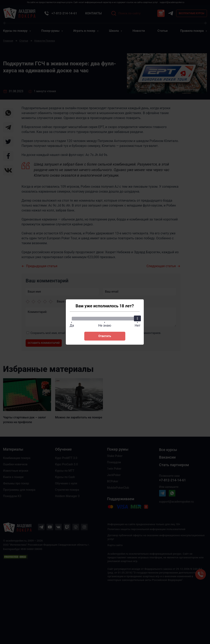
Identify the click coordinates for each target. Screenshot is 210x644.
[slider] (138, 318)
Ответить (105, 336)
